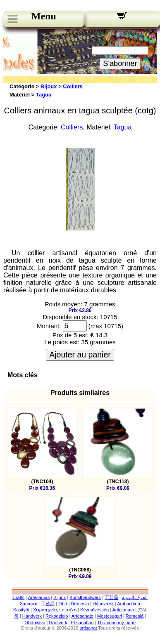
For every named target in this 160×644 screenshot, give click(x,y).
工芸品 (111, 597)
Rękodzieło (57, 616)
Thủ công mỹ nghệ (116, 623)
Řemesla (80, 604)
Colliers (73, 86)
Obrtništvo (35, 623)
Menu (44, 16)
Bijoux (49, 86)
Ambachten (129, 604)
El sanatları (82, 623)
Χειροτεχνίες (45, 610)
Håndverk (32, 616)
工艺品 (48, 604)
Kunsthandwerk (85, 597)
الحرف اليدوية (135, 597)
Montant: (49, 326)
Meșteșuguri (110, 616)
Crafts (18, 597)
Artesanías (39, 597)
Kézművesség (94, 610)
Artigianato (123, 610)
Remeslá (135, 616)
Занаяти (29, 604)
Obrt (63, 604)
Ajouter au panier (80, 355)
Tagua (44, 95)
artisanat (88, 628)
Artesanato (82, 616)
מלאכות (69, 610)
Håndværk (103, 604)
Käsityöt (21, 610)
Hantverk (58, 623)
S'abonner (120, 63)
